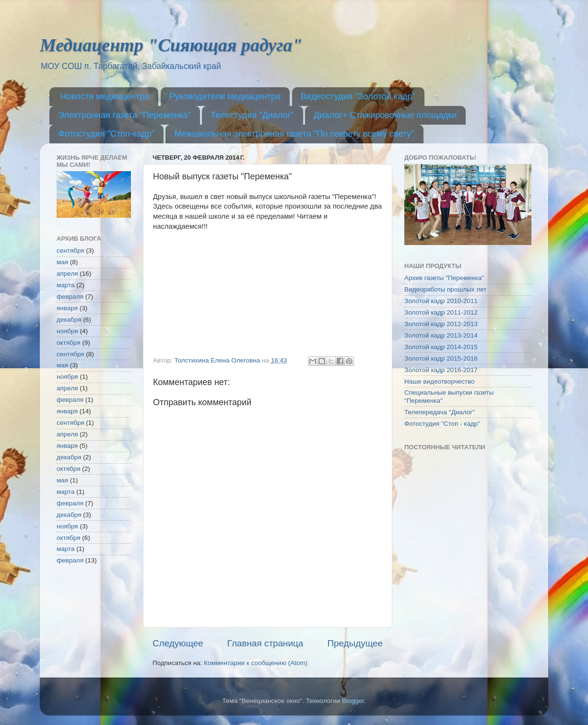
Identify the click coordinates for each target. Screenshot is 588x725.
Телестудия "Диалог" (252, 115)
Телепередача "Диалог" (440, 412)
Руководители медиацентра (225, 96)
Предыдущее (355, 643)
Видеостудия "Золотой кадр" (358, 96)
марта (66, 285)
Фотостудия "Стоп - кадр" (442, 424)
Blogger (353, 701)
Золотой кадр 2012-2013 (441, 324)
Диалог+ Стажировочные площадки (385, 115)
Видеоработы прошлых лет (445, 289)
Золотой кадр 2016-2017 (441, 370)
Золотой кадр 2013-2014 (441, 335)
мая (62, 262)
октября (68, 343)
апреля (67, 274)
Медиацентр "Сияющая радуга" (171, 45)
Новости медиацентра (105, 96)
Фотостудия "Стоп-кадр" (106, 134)
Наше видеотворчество (440, 381)
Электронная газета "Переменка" (124, 115)
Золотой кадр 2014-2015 (441, 347)
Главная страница (265, 643)
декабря (69, 320)
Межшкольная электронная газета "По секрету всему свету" (294, 134)
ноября (67, 331)
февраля (70, 297)
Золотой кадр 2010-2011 (441, 301)
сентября (71, 251)
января (67, 308)
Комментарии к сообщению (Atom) (256, 663)
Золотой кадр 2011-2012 (441, 312)
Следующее (178, 643)
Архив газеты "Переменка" (444, 278)
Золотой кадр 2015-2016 (441, 358)
